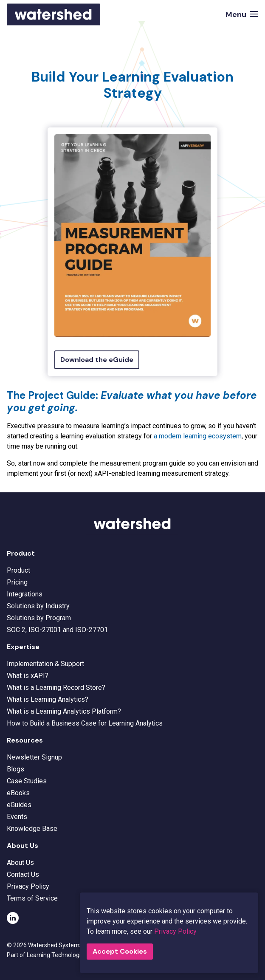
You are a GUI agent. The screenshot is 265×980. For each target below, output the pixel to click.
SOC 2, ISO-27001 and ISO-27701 (57, 630)
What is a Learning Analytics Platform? (64, 711)
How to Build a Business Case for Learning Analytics (85, 723)
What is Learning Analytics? (48, 699)
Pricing (17, 582)
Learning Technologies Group (71, 954)
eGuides (19, 805)
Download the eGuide (97, 360)
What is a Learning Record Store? (56, 688)
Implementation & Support (45, 664)
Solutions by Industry (38, 606)
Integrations (25, 594)
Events (17, 817)
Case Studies (27, 781)
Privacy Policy (28, 886)
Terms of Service (32, 898)
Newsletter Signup (34, 757)
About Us (20, 863)
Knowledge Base (32, 829)
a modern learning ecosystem (198, 436)
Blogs (16, 769)
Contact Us (23, 874)
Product (18, 570)
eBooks (18, 793)
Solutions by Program (39, 618)
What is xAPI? (28, 676)
